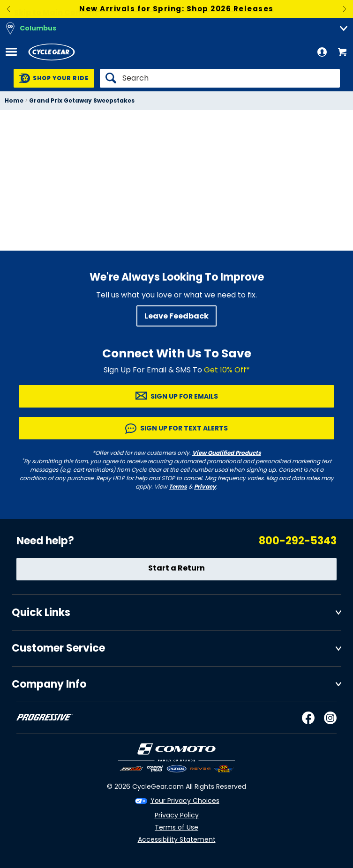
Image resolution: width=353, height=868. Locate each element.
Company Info (49, 684)
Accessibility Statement (177, 839)
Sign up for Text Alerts (184, 428)
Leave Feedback (176, 316)
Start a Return (176, 568)
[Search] (220, 78)
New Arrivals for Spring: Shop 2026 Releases (176, 9)
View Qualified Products (227, 453)
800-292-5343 (298, 541)
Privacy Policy (177, 815)
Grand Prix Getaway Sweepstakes (82, 100)
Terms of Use (176, 827)
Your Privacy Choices (185, 801)
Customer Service (58, 648)
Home (14, 100)
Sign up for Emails (184, 396)
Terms (178, 486)
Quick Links (41, 612)
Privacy (205, 486)
